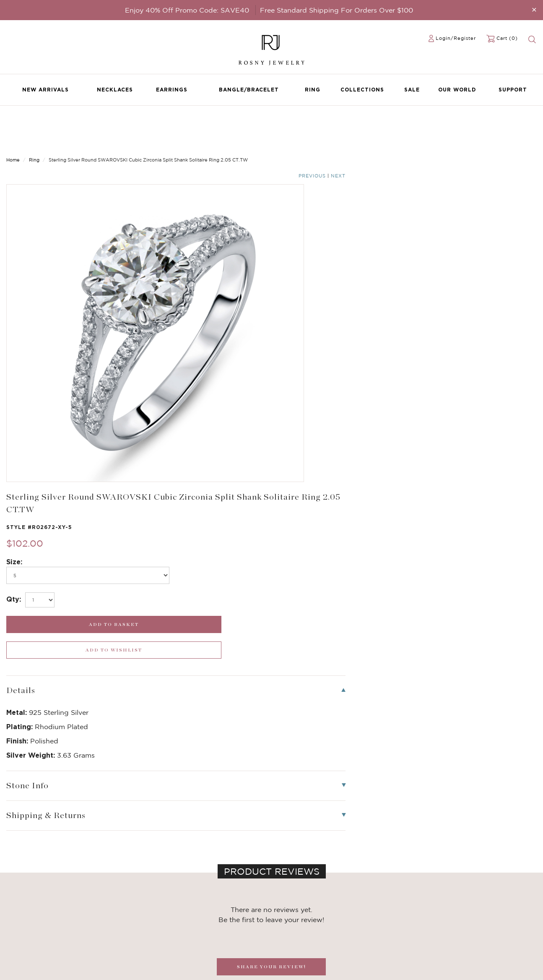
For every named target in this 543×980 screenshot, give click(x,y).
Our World (457, 90)
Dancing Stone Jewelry (128, 904)
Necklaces (115, 90)
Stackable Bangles (121, 938)
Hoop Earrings (115, 930)
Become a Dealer (210, 896)
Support (513, 90)
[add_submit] (340, 267)
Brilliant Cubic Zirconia (127, 921)
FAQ (193, 904)
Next (529, 122)
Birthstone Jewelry (122, 896)
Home (13, 122)
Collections (362, 90)
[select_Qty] (312, 243)
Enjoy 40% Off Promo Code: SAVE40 (187, 10)
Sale (412, 90)
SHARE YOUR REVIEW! (271, 584)
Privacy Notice (207, 913)
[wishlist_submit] (475, 267)
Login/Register (456, 38)
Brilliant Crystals (119, 913)
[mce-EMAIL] (475, 902)
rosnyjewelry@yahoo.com (312, 904)
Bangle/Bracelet (249, 90)
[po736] (340, 218)
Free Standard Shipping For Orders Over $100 (336, 10)
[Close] (534, 9)
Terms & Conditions (213, 930)
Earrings (172, 90)
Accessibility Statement (219, 938)
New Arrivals (45, 90)
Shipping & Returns (213, 921)
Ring (313, 90)
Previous (503, 122)
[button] (528, 756)
